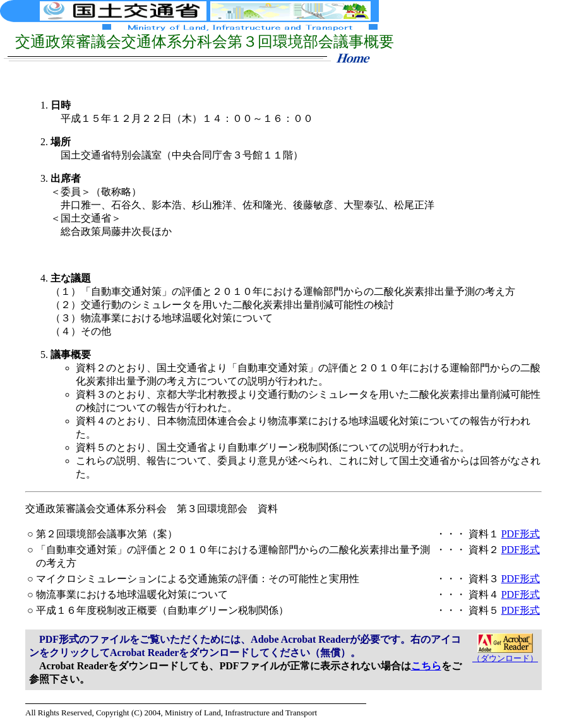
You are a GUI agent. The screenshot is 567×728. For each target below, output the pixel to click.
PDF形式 (521, 534)
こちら (426, 666)
